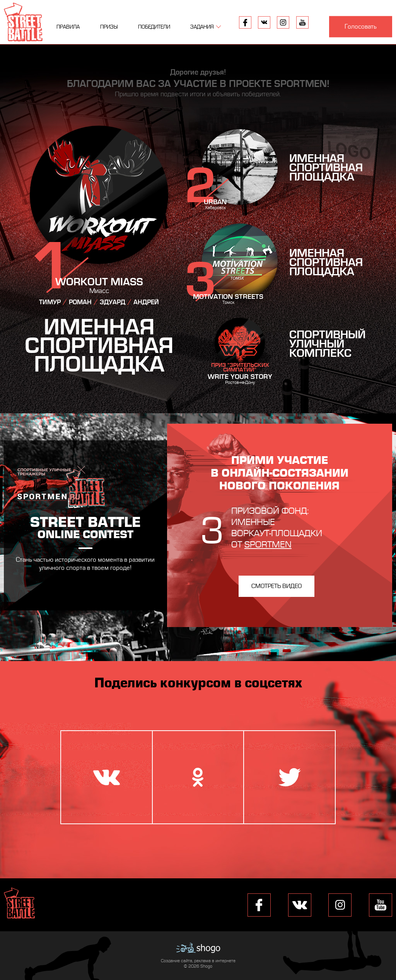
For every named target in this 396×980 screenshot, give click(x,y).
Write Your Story (240, 377)
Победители (154, 27)
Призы (109, 27)
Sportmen (268, 545)
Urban (215, 202)
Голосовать (361, 27)
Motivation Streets (228, 297)
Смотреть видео (277, 586)
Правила (68, 27)
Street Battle (23, 22)
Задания (202, 27)
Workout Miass (99, 282)
